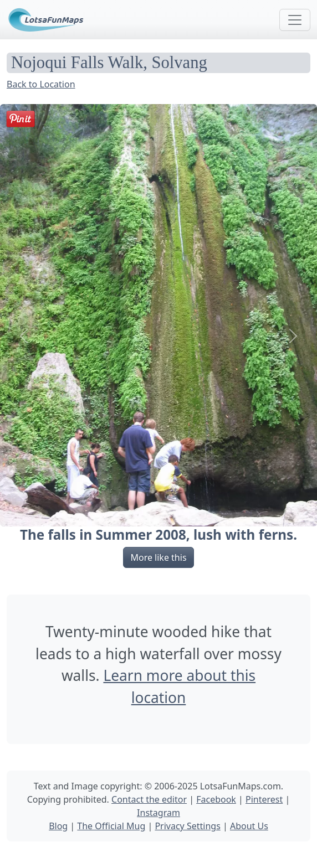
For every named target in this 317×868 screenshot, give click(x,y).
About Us (249, 826)
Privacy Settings (187, 826)
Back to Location (41, 84)
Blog (58, 826)
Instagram (158, 813)
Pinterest (264, 799)
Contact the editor (149, 799)
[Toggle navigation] (295, 20)
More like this (158, 557)
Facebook (216, 799)
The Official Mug (111, 826)
